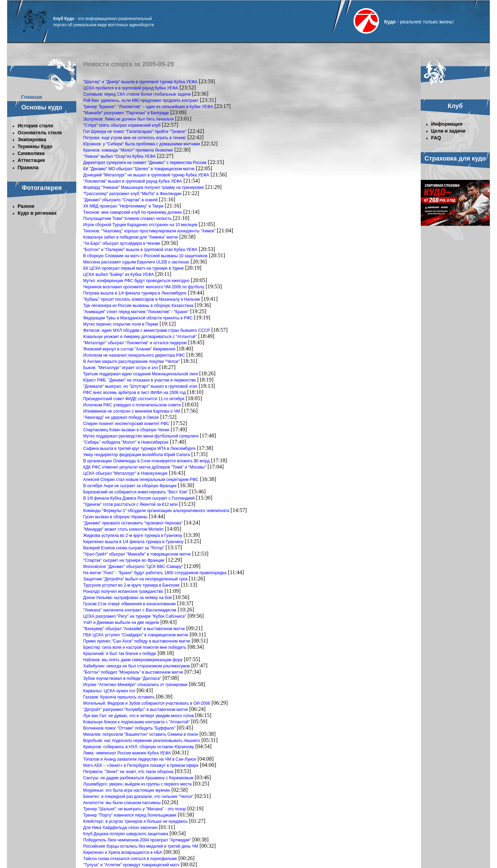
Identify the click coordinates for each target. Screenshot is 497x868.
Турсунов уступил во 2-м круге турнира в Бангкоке (131, 585)
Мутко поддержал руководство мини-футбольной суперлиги (141, 436)
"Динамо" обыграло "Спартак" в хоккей (120, 200)
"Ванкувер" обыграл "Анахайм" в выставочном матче (134, 629)
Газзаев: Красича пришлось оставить (119, 697)
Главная (32, 97)
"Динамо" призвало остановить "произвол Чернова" (133, 523)
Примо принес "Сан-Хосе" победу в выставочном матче (137, 641)
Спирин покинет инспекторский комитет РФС (126, 424)
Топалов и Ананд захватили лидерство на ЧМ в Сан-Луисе (140, 759)
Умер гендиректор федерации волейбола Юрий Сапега (137, 455)
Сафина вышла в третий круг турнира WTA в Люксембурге (139, 449)
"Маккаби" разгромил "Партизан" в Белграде (126, 113)
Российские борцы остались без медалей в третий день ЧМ (141, 846)
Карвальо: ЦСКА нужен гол (109, 691)
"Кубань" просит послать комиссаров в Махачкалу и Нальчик (142, 299)
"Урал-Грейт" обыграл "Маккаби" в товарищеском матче (137, 554)
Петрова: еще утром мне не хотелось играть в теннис (135, 138)
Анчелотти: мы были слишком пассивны (122, 803)
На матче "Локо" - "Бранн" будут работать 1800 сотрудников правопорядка (155, 573)
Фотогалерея (42, 188)
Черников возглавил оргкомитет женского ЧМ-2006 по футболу (144, 287)
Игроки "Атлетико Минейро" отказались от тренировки (135, 685)
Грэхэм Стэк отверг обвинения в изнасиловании (129, 604)
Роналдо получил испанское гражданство (123, 591)
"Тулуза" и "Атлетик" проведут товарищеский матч (131, 865)
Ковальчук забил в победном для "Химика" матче (131, 237)
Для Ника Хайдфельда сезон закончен (120, 828)
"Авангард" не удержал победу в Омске (121, 417)
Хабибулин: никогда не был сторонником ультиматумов (137, 666)
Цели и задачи (448, 131)
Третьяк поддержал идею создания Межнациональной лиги (140, 374)
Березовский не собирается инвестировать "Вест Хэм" (136, 492)
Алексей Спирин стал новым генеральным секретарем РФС (141, 480)
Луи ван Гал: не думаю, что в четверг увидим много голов (139, 716)
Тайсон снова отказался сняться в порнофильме (130, 859)
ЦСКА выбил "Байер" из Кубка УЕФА (119, 274)
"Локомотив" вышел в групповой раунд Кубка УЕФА (133, 181)
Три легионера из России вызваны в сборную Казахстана (138, 306)
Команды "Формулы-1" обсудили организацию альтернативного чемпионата (156, 511)
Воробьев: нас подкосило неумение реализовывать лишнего (142, 741)
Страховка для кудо (455, 158)
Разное (26, 206)
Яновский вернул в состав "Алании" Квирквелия (129, 349)
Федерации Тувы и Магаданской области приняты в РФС (138, 318)
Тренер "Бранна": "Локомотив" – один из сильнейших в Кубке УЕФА (148, 107)
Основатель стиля (40, 133)
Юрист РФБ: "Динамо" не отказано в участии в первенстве (140, 380)
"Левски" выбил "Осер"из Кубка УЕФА (119, 156)
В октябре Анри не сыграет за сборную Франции (130, 486)
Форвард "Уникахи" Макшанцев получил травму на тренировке (144, 187)
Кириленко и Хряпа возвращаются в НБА (123, 852)
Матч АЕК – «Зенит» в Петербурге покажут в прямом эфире (141, 765)
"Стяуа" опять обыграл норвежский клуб (122, 125)
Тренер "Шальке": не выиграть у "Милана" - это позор (135, 809)
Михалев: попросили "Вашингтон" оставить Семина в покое (141, 734)
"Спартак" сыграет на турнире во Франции (124, 560)
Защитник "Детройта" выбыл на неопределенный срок (135, 579)
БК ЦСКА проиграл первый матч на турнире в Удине (134, 268)
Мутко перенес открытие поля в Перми (121, 324)
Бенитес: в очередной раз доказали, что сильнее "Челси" (138, 797)
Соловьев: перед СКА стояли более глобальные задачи (137, 94)
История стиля (35, 126)
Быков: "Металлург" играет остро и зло (120, 368)
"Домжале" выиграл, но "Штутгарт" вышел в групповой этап (140, 386)
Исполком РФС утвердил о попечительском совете (132, 405)
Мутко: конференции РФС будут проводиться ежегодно (136, 281)
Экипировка (32, 139)
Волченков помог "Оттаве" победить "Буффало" (129, 728)
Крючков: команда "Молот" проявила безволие (128, 150)
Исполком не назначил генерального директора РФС (134, 355)
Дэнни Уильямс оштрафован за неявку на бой (128, 598)
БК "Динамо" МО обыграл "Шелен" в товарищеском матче (139, 169)
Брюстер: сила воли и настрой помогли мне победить (135, 647)
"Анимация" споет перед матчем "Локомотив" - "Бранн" (136, 312)
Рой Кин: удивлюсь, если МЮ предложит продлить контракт (141, 100)
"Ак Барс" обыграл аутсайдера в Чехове (122, 243)
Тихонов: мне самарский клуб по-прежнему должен (133, 212)
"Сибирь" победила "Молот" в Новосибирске (126, 442)
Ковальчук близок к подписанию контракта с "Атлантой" (137, 722)
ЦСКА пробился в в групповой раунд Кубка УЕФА (131, 88)
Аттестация (31, 160)
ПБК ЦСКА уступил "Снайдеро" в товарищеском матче (136, 635)
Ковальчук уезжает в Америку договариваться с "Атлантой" (140, 337)
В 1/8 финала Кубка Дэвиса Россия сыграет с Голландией (139, 498)
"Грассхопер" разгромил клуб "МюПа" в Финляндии (132, 194)
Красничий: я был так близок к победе (120, 654)
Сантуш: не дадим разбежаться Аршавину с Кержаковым (138, 778)
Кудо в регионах (37, 213)
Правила (28, 167)
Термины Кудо (35, 146)
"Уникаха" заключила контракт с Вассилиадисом (130, 610)
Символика (31, 153)
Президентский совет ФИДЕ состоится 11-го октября (134, 399)
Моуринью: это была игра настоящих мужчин (127, 790)
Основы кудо (42, 107)
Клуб (455, 106)
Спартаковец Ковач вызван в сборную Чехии (126, 430)
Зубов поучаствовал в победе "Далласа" (122, 678)
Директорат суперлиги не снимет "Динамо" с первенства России (145, 163)
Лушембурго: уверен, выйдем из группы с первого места (137, 784)
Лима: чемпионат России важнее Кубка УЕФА (127, 753)
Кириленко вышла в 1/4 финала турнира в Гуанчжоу (133, 542)
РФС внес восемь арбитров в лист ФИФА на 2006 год (134, 393)
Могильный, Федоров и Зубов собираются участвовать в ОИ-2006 (147, 703)
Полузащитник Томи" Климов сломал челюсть (128, 219)
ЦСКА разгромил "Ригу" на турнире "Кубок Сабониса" (135, 616)
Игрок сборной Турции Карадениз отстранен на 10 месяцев (140, 225)
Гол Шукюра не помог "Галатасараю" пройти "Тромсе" (135, 132)
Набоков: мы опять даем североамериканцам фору (133, 660)
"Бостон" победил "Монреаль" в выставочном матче (133, 672)
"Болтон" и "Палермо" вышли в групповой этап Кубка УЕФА (140, 250)
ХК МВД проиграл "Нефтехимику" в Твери (123, 206)
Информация (447, 124)
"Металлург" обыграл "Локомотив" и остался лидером (135, 343)
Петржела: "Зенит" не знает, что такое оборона (128, 772)
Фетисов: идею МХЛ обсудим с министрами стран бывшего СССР (147, 330)
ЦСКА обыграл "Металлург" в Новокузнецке (125, 473)
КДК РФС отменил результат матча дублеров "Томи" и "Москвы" (145, 467)
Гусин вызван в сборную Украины (115, 517)
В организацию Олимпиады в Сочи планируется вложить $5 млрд (146, 461)
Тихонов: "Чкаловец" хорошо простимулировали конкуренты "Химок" (149, 231)
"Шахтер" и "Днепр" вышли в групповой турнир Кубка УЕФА (140, 82)
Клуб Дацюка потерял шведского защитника (126, 834)
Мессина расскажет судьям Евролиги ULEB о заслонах (136, 262)
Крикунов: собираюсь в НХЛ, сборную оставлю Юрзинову (139, 747)
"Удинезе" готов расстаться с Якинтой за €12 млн (130, 504)
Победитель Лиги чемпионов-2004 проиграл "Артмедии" (137, 840)
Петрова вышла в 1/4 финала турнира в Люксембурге (135, 293)
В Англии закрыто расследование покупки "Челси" (131, 361)
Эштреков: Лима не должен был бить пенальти (128, 119)
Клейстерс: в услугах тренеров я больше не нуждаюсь (135, 821)
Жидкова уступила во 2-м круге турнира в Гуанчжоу (133, 536)
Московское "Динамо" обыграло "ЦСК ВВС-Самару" (133, 567)
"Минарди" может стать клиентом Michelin (123, 529)
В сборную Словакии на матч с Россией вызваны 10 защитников (145, 256)
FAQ (436, 138)
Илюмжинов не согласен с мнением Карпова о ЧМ (132, 411)
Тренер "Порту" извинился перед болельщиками (130, 815)
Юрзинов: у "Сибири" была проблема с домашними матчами (142, 144)
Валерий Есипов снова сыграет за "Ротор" (124, 548)
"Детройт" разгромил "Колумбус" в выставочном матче (135, 710)
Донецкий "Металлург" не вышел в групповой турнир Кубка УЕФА (146, 175)
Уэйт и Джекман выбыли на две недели (121, 623)
